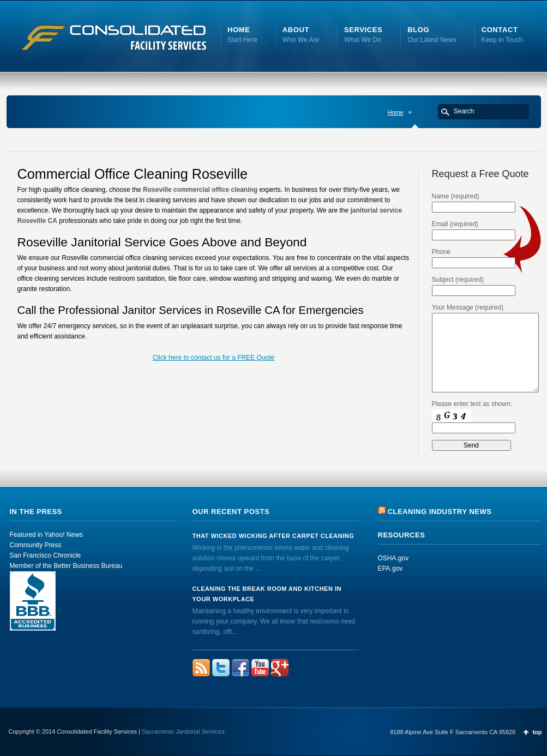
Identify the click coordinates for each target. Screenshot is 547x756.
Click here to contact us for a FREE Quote (214, 358)
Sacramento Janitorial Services (183, 731)
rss (201, 668)
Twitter (221, 668)
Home (396, 112)
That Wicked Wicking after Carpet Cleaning (273, 536)
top (537, 732)
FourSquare (280, 668)
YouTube (260, 668)
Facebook (241, 668)
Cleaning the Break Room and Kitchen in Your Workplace (267, 594)
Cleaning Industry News (440, 512)
